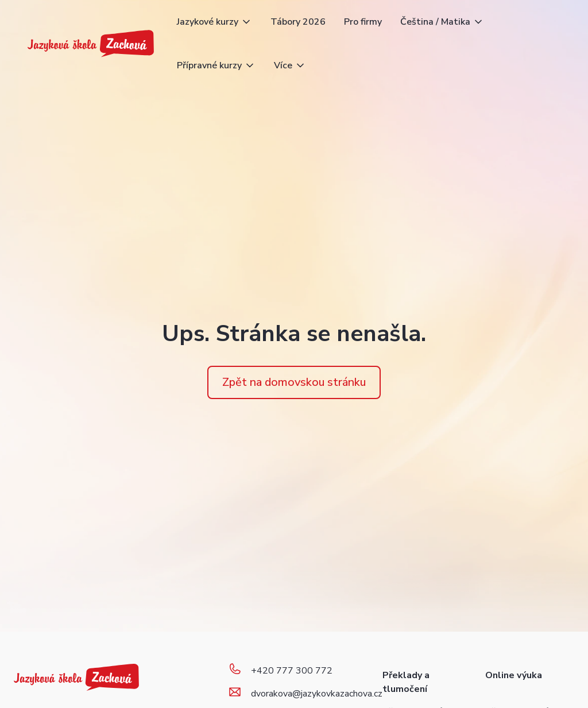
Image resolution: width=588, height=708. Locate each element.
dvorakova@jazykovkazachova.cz (317, 694)
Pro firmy (363, 22)
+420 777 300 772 (292, 671)
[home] (91, 44)
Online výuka (514, 675)
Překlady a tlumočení (406, 682)
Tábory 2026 (298, 22)
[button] (214, 22)
